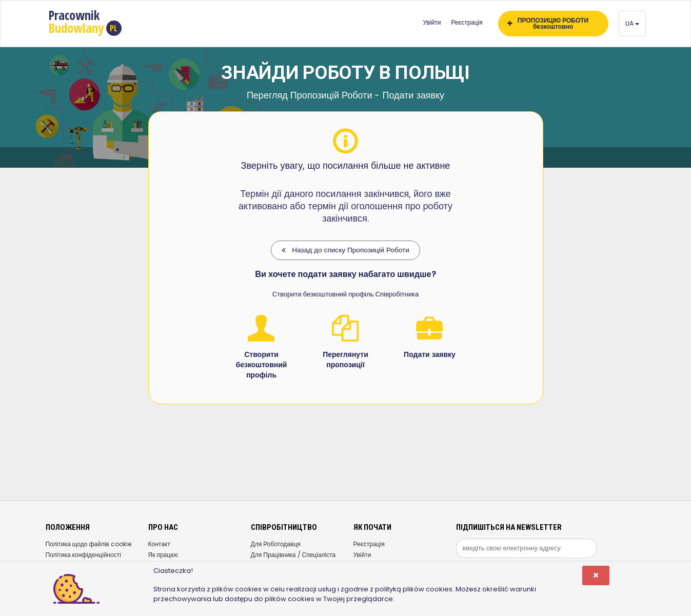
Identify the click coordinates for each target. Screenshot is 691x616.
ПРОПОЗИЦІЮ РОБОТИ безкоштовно (548, 23)
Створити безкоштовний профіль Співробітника (345, 294)
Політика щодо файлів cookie (88, 544)
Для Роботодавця (276, 544)
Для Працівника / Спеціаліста (293, 555)
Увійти (432, 22)
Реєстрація (467, 22)
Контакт (159, 544)
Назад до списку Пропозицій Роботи (345, 250)
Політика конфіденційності (83, 555)
